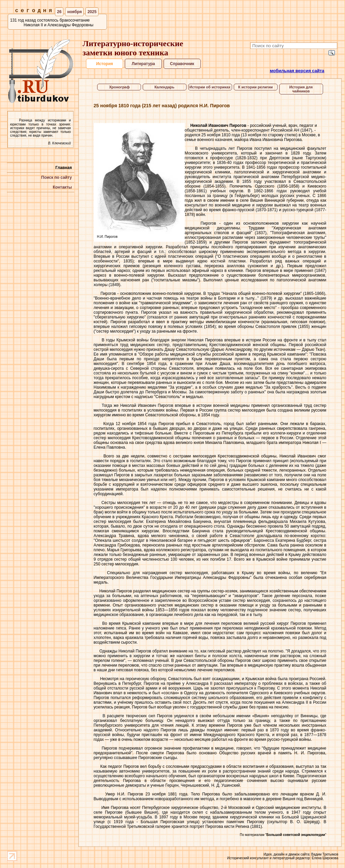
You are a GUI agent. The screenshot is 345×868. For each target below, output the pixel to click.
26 (59, 12)
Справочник (182, 64)
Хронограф (119, 87)
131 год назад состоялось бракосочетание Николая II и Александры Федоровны (52, 23)
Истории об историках (210, 87)
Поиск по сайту (56, 177)
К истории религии (255, 87)
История (104, 64)
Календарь (164, 87)
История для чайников (301, 89)
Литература (143, 64)
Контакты (62, 187)
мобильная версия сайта (297, 71)
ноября (74, 12)
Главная (64, 168)
